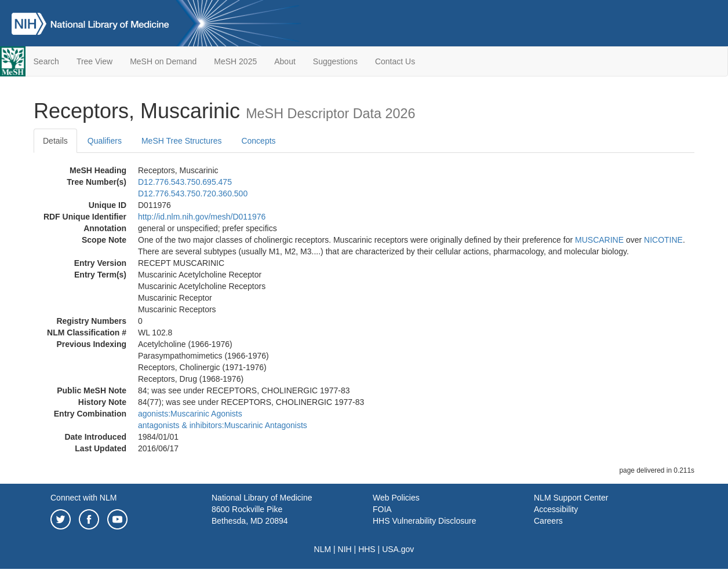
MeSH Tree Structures (182, 141)
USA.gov (398, 549)
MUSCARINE (599, 240)
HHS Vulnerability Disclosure (424, 521)
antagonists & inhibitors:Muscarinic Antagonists (223, 425)
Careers (548, 521)
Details (55, 141)
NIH (345, 549)
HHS (367, 549)
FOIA (382, 509)
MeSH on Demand (163, 61)
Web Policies (396, 498)
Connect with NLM (83, 498)
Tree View (94, 61)
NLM (323, 549)
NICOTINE (663, 240)
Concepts (258, 141)
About (285, 61)
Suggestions (335, 61)
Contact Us (395, 61)
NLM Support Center (571, 498)
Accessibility (556, 509)
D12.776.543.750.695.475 (185, 182)
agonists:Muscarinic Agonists (190, 414)
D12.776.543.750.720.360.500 (193, 193)
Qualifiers (105, 141)
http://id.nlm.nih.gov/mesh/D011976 (202, 217)
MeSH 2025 (235, 61)
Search (46, 61)
